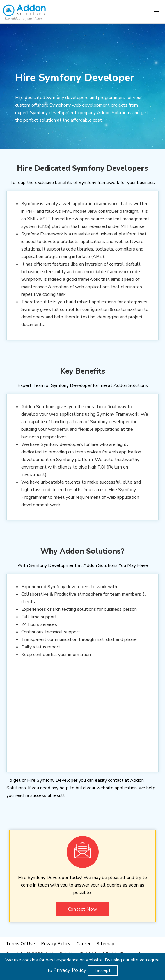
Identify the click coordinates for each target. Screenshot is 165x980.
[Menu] (156, 12)
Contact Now (82, 909)
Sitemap (106, 944)
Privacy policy (56, 944)
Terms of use (21, 944)
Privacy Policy (70, 970)
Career (84, 944)
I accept (103, 970)
